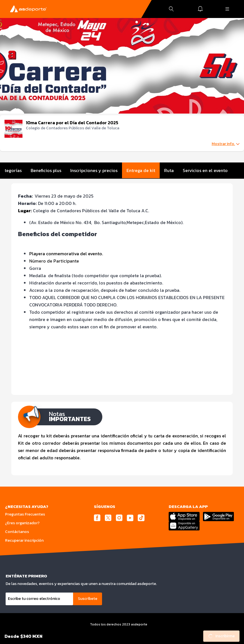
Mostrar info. (226, 144)
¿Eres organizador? (22, 523)
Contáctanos (17, 532)
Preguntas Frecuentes (25, 514)
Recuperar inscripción (24, 540)
